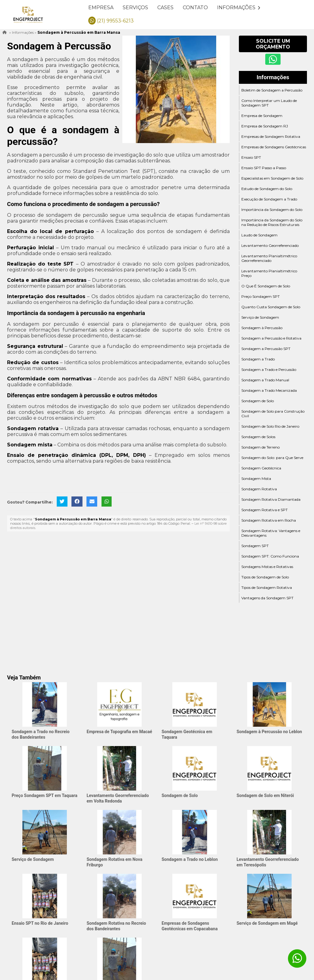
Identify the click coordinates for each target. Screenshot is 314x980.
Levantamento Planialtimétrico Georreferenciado (269, 258)
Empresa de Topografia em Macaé (120, 732)
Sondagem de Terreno (260, 447)
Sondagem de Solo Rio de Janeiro (270, 426)
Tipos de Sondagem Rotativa (267, 587)
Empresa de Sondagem (262, 116)
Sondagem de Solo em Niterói (265, 795)
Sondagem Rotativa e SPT (264, 510)
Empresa (101, 8)
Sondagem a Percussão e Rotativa (271, 338)
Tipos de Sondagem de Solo (265, 577)
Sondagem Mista (256, 478)
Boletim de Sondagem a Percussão (272, 90)
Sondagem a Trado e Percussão (269, 369)
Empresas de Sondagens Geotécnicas (274, 147)
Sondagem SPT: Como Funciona (270, 556)
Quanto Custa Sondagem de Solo (271, 307)
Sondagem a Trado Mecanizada (269, 390)
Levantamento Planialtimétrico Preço (269, 273)
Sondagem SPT (255, 546)
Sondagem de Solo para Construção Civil (273, 414)
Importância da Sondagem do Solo (272, 210)
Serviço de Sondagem (260, 317)
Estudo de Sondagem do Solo (267, 189)
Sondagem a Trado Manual (265, 380)
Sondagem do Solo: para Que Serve (272, 458)
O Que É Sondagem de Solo (266, 286)
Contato (195, 8)
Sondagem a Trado (258, 359)
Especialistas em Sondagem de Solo (272, 178)
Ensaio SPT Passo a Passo (264, 168)
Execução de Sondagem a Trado (269, 199)
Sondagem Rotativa (259, 489)
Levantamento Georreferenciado (270, 245)
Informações (239, 8)
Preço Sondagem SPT (260, 296)
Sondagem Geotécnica (261, 468)
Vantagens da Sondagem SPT (267, 598)
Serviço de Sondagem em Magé (267, 923)
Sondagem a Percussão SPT (266, 349)
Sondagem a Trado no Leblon (190, 859)
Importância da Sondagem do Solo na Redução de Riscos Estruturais (272, 222)
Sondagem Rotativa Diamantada (271, 499)
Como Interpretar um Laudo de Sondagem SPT (269, 103)
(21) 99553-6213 (111, 21)
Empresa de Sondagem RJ (265, 126)
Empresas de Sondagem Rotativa (271, 136)
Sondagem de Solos (258, 437)
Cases (165, 8)
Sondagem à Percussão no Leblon (269, 732)
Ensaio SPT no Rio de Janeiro (40, 923)
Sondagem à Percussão (262, 328)
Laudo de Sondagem (259, 235)
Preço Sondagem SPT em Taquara (44, 795)
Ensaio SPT (251, 157)
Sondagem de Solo (258, 401)
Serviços (135, 8)
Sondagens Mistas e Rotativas (267, 567)
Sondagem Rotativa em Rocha (269, 520)
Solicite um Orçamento (273, 44)
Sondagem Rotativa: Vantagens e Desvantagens (271, 533)
